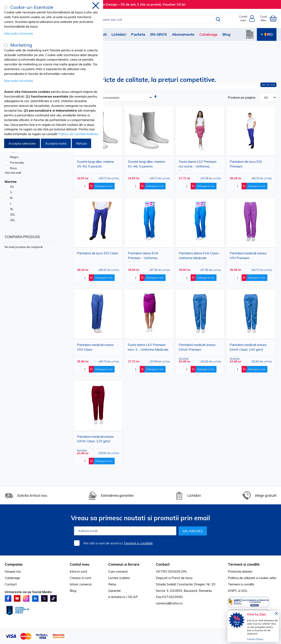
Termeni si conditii (241, 584)
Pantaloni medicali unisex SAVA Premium (197, 347)
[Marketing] (6, 45)
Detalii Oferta (255, 639)
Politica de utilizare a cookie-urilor (252, 578)
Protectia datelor (240, 571)
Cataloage (208, 34)
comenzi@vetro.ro (169, 603)
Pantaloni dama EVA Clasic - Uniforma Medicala (200, 255)
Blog (226, 34)
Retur (112, 584)
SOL (244, 591)
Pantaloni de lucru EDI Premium (246, 164)
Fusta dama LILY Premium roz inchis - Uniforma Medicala (198, 165)
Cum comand (118, 571)
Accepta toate (56, 143)
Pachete (138, 34)
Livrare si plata (119, 578)
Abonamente (183, 34)
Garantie (115, 591)
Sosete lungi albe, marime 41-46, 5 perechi (146, 164)
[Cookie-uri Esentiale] (6, 7)
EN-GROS (159, 34)
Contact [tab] (163, 564)
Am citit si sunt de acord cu (118, 543)
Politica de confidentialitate (78, 134)
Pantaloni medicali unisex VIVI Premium (248, 255)
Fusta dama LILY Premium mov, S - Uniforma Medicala (148, 347)
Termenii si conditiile (138, 543)
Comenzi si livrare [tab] (124, 564)
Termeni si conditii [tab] (244, 564)
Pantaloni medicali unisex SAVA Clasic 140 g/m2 (248, 347)
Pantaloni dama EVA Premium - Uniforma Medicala (143, 257)
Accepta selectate (22, 143)
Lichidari (119, 34)
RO (267, 34)
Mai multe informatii (18, 33)
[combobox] (145, 19)
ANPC (233, 591)
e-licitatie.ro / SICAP (123, 597)
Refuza (81, 143)
